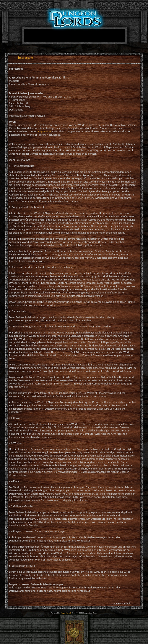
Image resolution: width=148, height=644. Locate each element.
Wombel (125, 603)
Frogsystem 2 (66, 613)
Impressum (45, 131)
